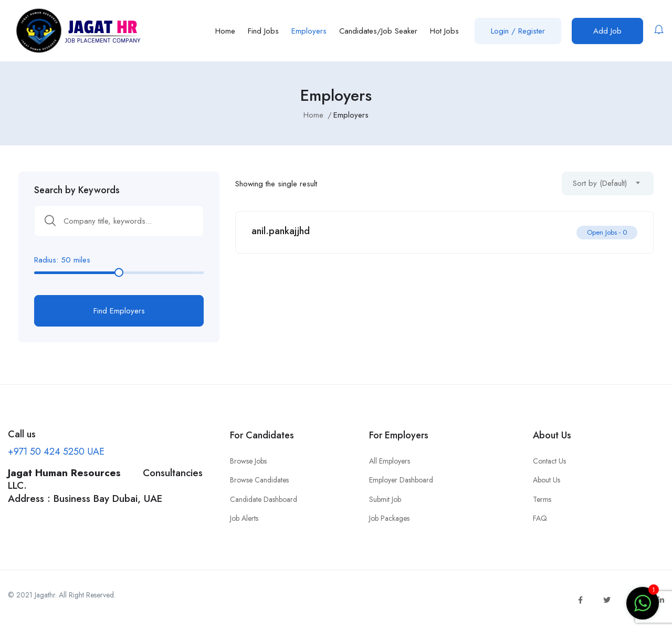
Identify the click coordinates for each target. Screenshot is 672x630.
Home (225, 31)
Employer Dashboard (401, 480)
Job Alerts (244, 518)
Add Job (607, 31)
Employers (309, 31)
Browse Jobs (248, 461)
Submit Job (385, 499)
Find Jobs (263, 31)
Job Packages (389, 518)
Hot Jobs (444, 31)
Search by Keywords (77, 190)
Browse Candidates (259, 480)
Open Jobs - (607, 232)
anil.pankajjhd (281, 231)
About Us (547, 480)
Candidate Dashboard (264, 499)
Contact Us (549, 461)
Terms (542, 499)
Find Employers (119, 311)
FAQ (540, 518)
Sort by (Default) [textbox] (600, 183)
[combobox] (608, 183)
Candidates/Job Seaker (378, 31)
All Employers (390, 461)
